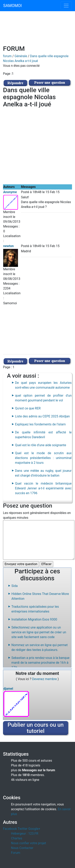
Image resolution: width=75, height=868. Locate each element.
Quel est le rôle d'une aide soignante (41, 445)
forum (7, 56)
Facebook (10, 829)
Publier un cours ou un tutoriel (36, 728)
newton (8, 246)
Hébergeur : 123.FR (25, 834)
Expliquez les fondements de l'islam (40, 424)
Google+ (34, 829)
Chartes (17, 838)
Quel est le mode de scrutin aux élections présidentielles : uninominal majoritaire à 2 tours (43, 458)
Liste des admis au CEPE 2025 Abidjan (42, 416)
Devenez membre (45, 679)
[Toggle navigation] (66, 6)
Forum (16, 853)
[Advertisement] (38, 30)
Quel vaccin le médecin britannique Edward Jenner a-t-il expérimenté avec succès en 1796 (43, 488)
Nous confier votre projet (28, 843)
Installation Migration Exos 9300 (34, 619)
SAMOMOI (12, 6)
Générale (21, 56)
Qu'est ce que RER (28, 408)
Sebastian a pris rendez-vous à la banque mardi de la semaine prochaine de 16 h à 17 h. (40, 663)
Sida (14, 586)
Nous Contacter (22, 848)
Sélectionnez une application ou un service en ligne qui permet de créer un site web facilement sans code (39, 632)
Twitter (22, 829)
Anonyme (10, 192)
